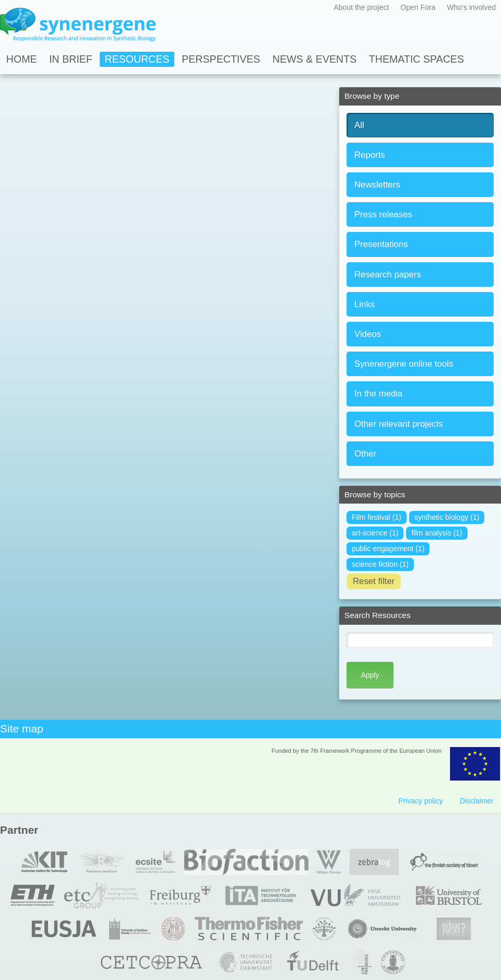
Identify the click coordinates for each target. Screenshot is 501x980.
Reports (370, 155)
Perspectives (221, 59)
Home (22, 59)
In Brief (71, 59)
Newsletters (377, 185)
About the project (361, 7)
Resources (137, 59)
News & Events (314, 59)
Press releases (383, 214)
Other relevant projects (399, 424)
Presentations (381, 244)
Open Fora (418, 7)
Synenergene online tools (404, 364)
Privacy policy (421, 801)
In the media (378, 394)
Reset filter (374, 581)
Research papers (388, 275)
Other (365, 454)
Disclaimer (477, 801)
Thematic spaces (416, 59)
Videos (368, 334)
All (359, 125)
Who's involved (471, 7)
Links (365, 304)
